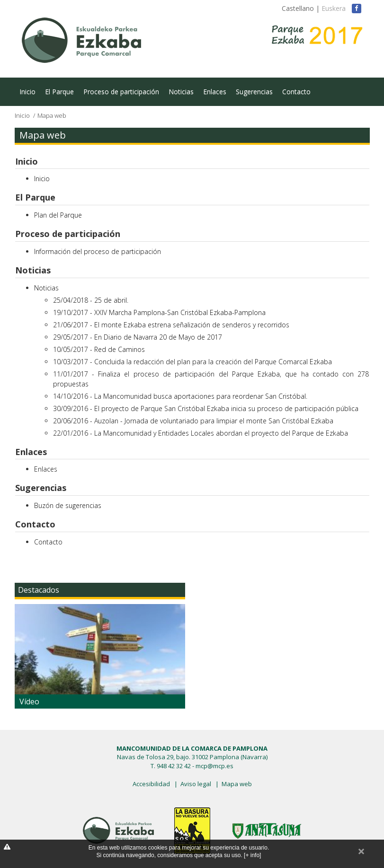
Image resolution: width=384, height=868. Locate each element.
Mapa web (237, 784)
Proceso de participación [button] (68, 234)
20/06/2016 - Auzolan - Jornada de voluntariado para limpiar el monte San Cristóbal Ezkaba (193, 421)
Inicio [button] (27, 161)
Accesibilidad (151, 784)
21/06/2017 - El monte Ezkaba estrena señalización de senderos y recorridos (171, 325)
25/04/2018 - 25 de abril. (91, 300)
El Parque (59, 92)
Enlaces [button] (31, 452)
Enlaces (215, 92)
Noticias (181, 92)
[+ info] (252, 855)
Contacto (296, 92)
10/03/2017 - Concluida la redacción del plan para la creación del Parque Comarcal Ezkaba (192, 362)
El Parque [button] (35, 197)
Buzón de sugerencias (68, 505)
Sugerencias (254, 92)
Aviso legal (196, 784)
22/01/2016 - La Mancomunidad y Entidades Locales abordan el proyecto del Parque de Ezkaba (201, 433)
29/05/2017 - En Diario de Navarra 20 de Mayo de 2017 (138, 337)
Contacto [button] (35, 524)
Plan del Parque (58, 215)
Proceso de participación (121, 92)
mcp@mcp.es (214, 766)
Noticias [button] (33, 270)
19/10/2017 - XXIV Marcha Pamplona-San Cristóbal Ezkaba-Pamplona (159, 312)
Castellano (298, 8)
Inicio (27, 92)
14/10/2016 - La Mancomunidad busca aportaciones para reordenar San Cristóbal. (180, 396)
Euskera (334, 8)
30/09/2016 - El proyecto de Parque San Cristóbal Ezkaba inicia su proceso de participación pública (206, 408)
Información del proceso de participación (98, 251)
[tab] (192, 162)
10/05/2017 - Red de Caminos (99, 349)
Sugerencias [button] (41, 488)
